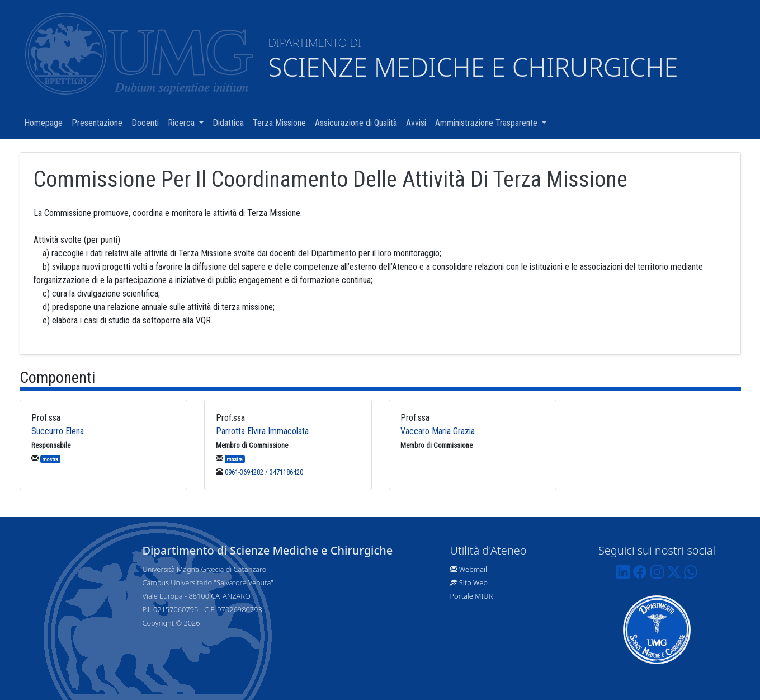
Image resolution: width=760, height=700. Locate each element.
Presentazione (99, 122)
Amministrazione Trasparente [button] (493, 122)
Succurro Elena (58, 431)
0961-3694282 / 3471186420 (264, 472)
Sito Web (473, 582)
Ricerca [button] (188, 122)
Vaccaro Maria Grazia (438, 431)
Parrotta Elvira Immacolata (262, 431)
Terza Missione (282, 122)
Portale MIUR (472, 596)
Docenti (147, 122)
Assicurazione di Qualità (358, 122)
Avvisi (418, 122)
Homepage (46, 122)
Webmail (473, 569)
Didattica (230, 122)
